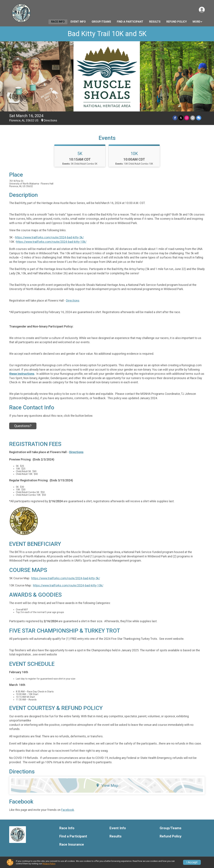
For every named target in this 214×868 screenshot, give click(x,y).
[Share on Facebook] (175, 118)
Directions (50, 120)
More (196, 22)
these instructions (22, 374)
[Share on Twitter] (181, 118)
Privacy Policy (49, 864)
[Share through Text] (199, 118)
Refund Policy (177, 22)
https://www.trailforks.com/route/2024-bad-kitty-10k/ (51, 242)
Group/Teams (101, 22)
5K (80, 154)
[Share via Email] (193, 118)
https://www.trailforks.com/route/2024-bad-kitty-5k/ (49, 237)
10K (134, 154)
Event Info (78, 22)
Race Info (58, 22)
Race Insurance (72, 845)
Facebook (68, 810)
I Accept (192, 862)
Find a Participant (130, 22)
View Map (107, 785)
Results (155, 22)
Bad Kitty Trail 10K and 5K (107, 34)
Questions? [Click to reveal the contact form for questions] (23, 426)
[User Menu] (202, 10)
